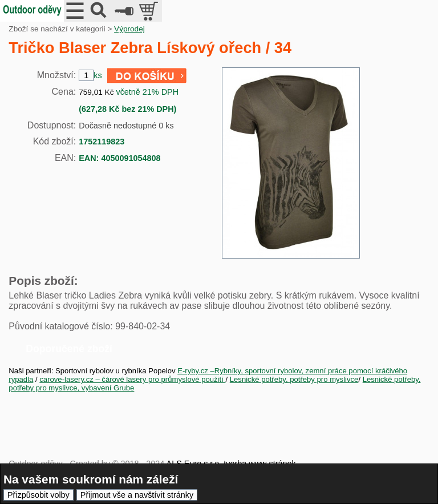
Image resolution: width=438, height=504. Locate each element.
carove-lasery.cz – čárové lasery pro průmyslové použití (132, 379)
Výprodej (129, 29)
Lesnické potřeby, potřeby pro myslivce (294, 379)
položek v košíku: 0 (150, 11)
